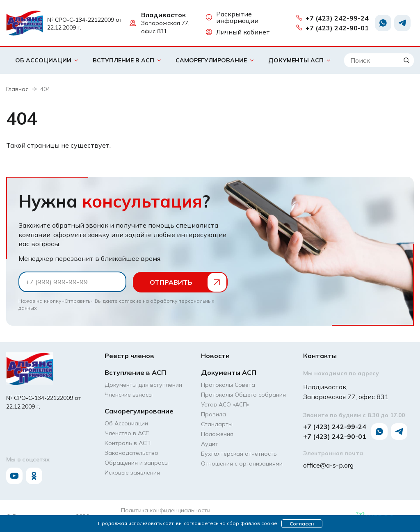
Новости (215, 355)
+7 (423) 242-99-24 (332, 18)
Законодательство (131, 452)
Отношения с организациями (242, 463)
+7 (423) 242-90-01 (332, 28)
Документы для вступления (143, 384)
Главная (17, 89)
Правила (213, 414)
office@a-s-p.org (328, 464)
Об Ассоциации (43, 60)
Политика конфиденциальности (166, 510)
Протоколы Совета (228, 384)
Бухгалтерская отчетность (239, 453)
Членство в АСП (127, 433)
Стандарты (217, 424)
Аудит (210, 443)
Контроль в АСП (128, 443)
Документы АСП (296, 60)
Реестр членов (129, 355)
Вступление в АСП (123, 60)
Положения (217, 434)
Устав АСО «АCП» (225, 404)
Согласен (302, 524)
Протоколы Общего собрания (243, 394)
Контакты (320, 355)
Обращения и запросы (137, 462)
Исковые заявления (132, 472)
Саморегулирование (211, 60)
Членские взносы (129, 394)
